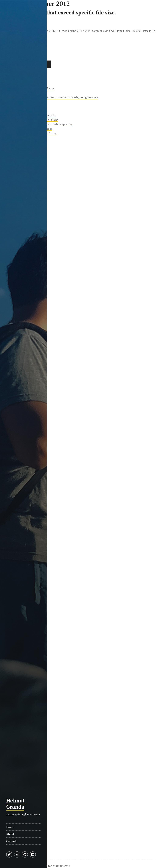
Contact (11, 841)
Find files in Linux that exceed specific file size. (58, 13)
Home (10, 827)
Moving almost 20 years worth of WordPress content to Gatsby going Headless (51, 97)
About (10, 834)
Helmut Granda (16, 804)
